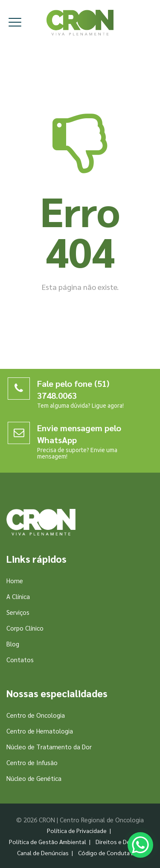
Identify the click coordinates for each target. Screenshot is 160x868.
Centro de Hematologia (40, 731)
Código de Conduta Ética (111, 853)
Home (15, 580)
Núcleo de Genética (34, 778)
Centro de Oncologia (36, 715)
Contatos (20, 659)
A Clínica (18, 596)
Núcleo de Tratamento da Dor (49, 747)
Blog (13, 644)
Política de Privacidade (77, 830)
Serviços (18, 612)
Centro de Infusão (32, 762)
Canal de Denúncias (43, 853)
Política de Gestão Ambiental (48, 842)
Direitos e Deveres (120, 842)
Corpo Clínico (25, 628)
